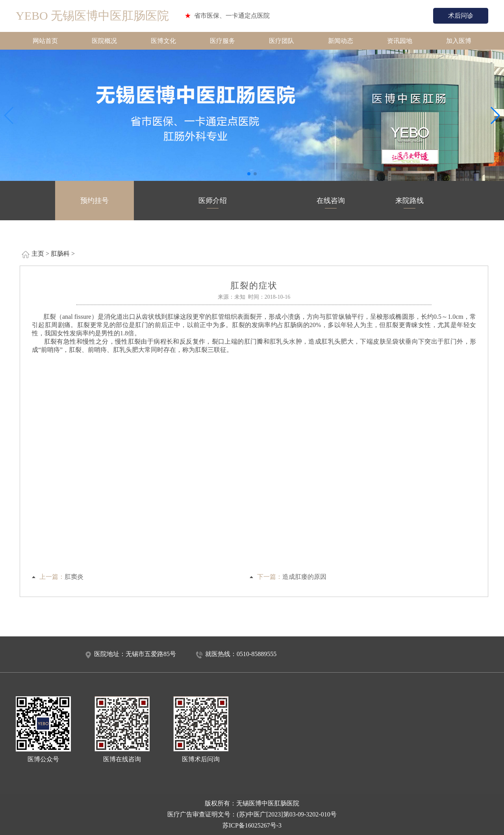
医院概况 (104, 41)
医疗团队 (282, 41)
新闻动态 (341, 41)
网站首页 (45, 41)
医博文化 (163, 41)
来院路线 (409, 203)
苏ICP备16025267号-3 (252, 825)
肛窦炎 (74, 577)
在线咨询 (331, 203)
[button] (249, 174)
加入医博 (459, 41)
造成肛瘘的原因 (304, 577)
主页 (38, 254)
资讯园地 (400, 41)
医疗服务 (222, 41)
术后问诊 (461, 16)
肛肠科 (60, 254)
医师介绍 (213, 203)
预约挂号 (94, 203)
